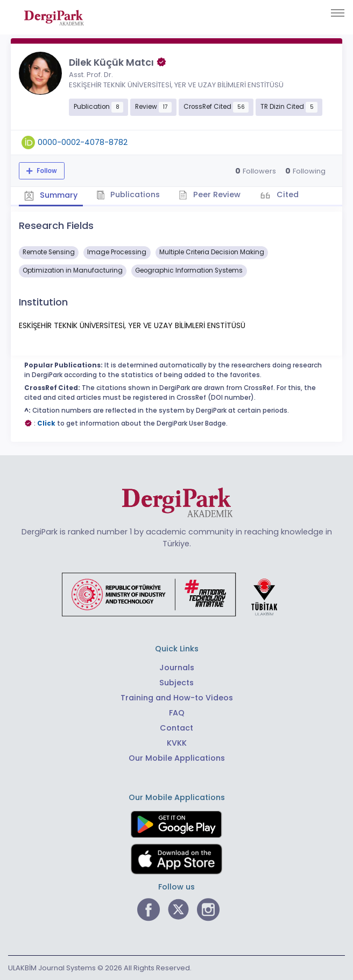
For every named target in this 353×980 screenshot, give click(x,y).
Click (46, 423)
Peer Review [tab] (210, 194)
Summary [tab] (51, 196)
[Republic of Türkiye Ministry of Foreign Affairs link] (176, 594)
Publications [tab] (128, 194)
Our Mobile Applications (177, 758)
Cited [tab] (287, 194)
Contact (176, 728)
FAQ (177, 713)
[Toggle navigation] (338, 13)
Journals (177, 668)
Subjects (176, 683)
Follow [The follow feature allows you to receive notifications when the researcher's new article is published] (46, 171)
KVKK (177, 743)
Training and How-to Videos (177, 698)
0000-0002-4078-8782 (83, 142)
